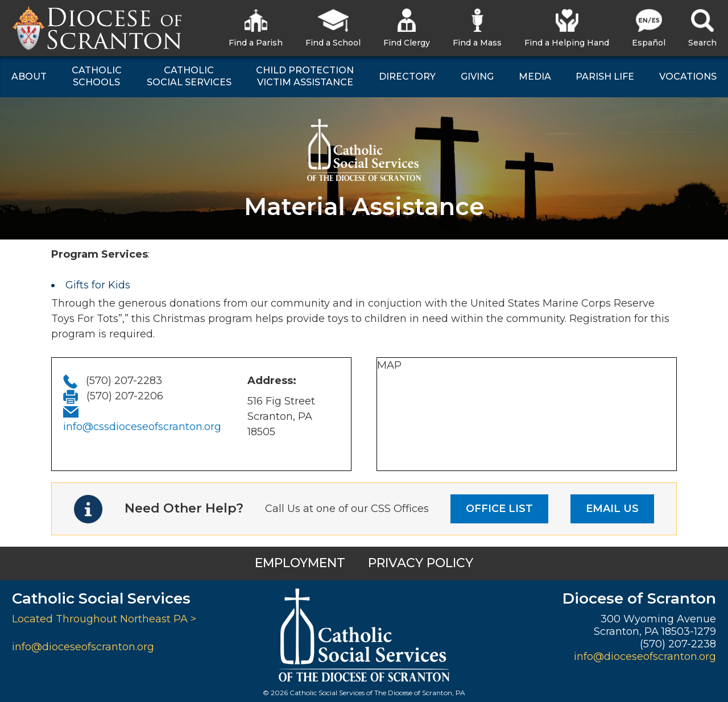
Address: (272, 381)
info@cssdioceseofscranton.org (142, 427)
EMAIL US (612, 509)
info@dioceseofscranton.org (83, 647)
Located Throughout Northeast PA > (104, 619)
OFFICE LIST (499, 509)
